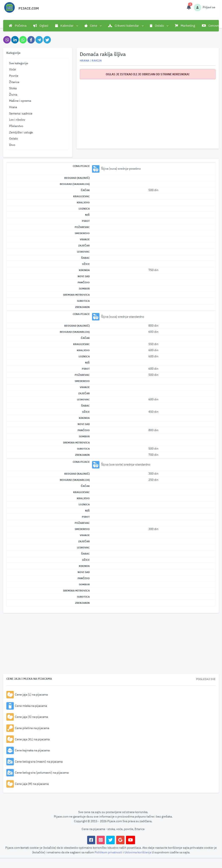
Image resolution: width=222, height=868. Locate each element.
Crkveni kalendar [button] (126, 26)
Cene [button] (93, 26)
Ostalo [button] (159, 26)
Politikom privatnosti (109, 852)
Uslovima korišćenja (138, 852)
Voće (13, 69)
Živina (13, 94)
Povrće (14, 76)
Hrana (13, 107)
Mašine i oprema (20, 101)
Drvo (12, 145)
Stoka (13, 88)
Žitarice (14, 82)
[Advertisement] (148, 112)
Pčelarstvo (16, 126)
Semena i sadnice (21, 113)
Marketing (185, 26)
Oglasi (41, 26)
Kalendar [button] (66, 26)
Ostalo (13, 138)
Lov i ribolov (17, 120)
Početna (18, 26)
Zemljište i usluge (21, 132)
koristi (25, 848)
